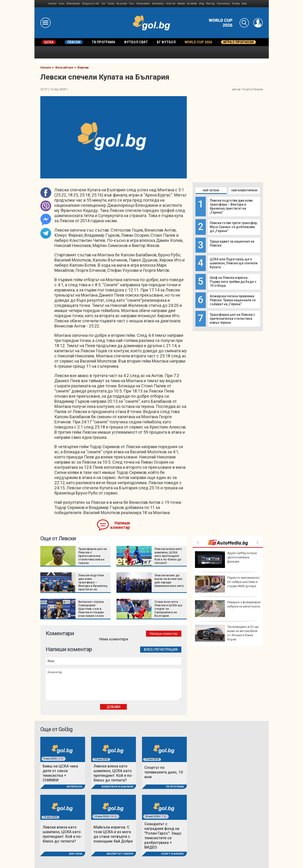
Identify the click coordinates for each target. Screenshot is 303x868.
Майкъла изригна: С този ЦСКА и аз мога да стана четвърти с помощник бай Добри (113, 834)
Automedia (158, 4)
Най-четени (211, 191)
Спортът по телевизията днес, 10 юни (164, 772)
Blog (202, 4)
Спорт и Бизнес (172, 854)
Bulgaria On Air (91, 4)
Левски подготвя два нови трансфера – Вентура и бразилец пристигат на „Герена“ (231, 206)
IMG (41, 4)
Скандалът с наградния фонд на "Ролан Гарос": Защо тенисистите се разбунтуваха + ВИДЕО (163, 836)
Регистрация (166, 650)
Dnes (62, 4)
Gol (103, 4)
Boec (244, 4)
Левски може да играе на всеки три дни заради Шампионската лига (169, 581)
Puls (132, 4)
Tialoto (111, 4)
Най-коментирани (244, 191)
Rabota (181, 4)
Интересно (74, 787)
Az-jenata (122, 4)
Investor (52, 4)
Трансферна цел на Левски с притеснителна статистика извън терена (232, 319)
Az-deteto (192, 4)
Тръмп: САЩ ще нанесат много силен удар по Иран (226, 633)
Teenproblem (143, 4)
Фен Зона (76, 854)
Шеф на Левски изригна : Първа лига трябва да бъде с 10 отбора (233, 282)
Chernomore (223, 4)
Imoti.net (171, 4)
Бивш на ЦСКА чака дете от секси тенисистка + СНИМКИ (60, 773)
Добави (114, 707)
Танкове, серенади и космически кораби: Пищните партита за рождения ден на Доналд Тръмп (226, 611)
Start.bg (210, 4)
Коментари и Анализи (117, 787)
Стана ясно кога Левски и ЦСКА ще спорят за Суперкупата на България (168, 609)
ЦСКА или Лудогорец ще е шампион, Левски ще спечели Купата (234, 263)
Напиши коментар (120, 525)
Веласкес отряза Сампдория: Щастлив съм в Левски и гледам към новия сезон (91, 609)
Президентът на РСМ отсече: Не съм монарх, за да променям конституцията (228, 584)
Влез (148, 650)
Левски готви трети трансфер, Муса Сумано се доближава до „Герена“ (234, 227)
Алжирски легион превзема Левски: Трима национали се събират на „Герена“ (233, 300)
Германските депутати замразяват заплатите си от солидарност (228, 559)
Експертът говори (120, 854)
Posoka (236, 4)
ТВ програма (175, 787)
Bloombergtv (73, 4)
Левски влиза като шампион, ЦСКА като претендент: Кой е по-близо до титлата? (168, 556)
